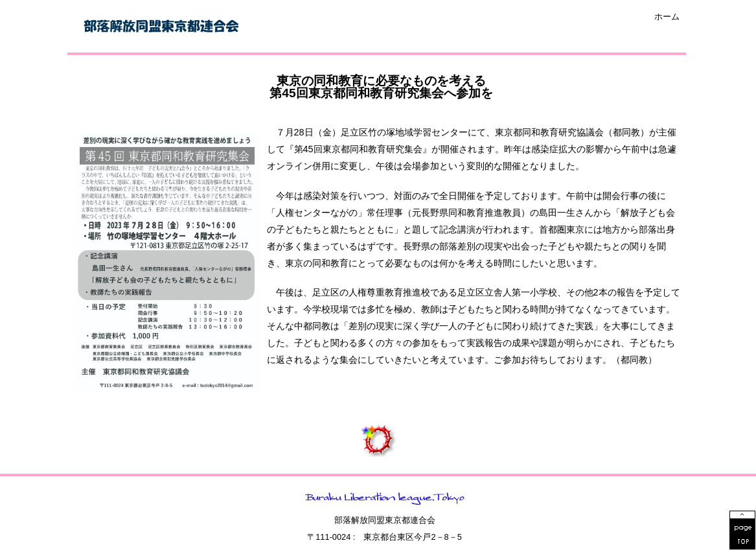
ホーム (667, 17)
